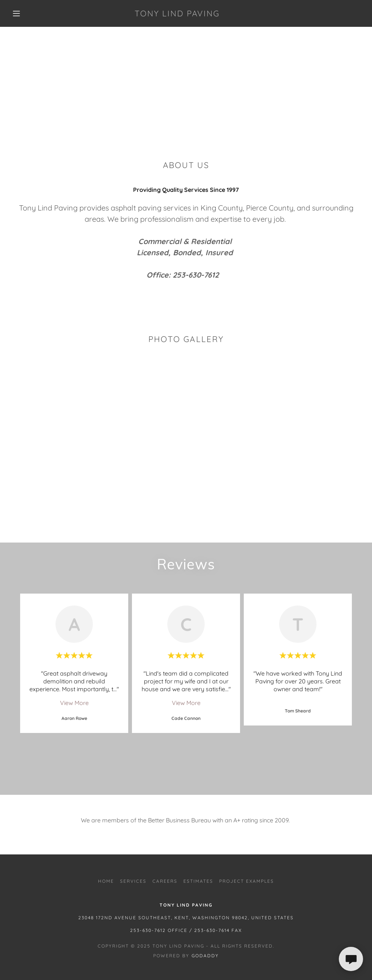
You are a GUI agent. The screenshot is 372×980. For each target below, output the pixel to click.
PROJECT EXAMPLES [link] (247, 881)
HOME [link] (106, 881)
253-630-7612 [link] (148, 930)
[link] (177, 14)
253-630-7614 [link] (212, 930)
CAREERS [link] (165, 881)
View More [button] (74, 703)
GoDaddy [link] (205, 956)
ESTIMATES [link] (198, 881)
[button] (18, 13)
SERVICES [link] (133, 881)
